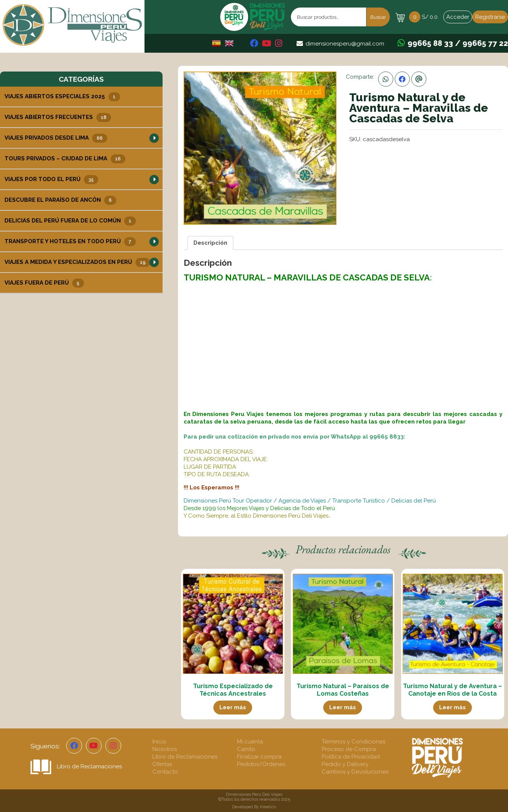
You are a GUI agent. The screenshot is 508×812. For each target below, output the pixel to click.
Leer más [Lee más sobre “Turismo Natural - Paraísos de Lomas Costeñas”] (343, 707)
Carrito (246, 749)
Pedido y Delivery (345, 764)
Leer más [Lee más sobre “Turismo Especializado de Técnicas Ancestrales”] (233, 707)
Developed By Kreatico (254, 807)
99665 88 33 (430, 43)
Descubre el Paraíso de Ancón (60, 200)
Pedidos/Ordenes (261, 764)
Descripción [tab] (210, 243)
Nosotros (165, 749)
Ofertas (162, 764)
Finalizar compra (259, 757)
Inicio (159, 742)
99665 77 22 (485, 43)
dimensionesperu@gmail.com (345, 44)
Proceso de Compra (349, 749)
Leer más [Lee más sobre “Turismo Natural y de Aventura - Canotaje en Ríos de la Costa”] (452, 707)
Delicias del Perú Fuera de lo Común (70, 221)
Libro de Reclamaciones (76, 766)
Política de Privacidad (351, 757)
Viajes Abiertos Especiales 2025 (62, 97)
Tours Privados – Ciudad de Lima (65, 159)
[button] (154, 138)
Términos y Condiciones (354, 742)
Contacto (165, 772)
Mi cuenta (250, 742)
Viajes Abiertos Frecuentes (58, 117)
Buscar (378, 17)
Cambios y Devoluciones (355, 772)
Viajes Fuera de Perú (44, 283)
